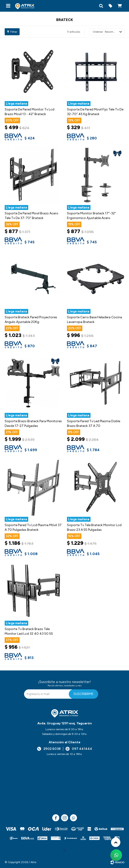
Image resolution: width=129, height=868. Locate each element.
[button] (101, 6)
